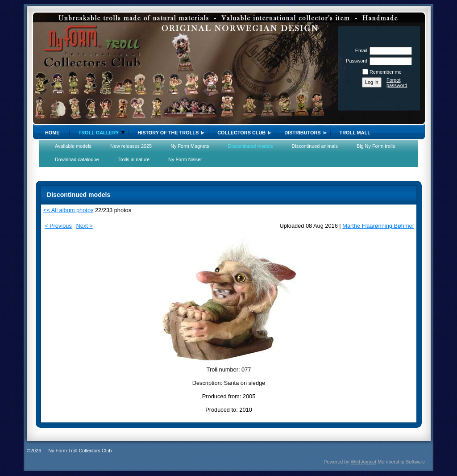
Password (355, 61)
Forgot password (397, 83)
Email (360, 50)
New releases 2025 (131, 146)
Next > (84, 226)
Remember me (386, 72)
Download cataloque (77, 159)
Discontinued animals (315, 146)
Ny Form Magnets (190, 146)
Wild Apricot (364, 462)
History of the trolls (168, 133)
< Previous (58, 226)
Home (52, 133)
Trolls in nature (134, 159)
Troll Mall (355, 133)
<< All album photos (68, 210)
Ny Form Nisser (185, 159)
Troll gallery (99, 133)
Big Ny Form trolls (376, 146)
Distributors (302, 133)
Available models (73, 146)
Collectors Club (241, 133)
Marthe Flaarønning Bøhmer (378, 226)
